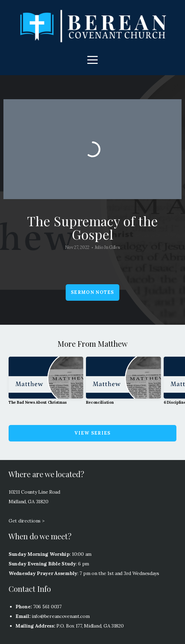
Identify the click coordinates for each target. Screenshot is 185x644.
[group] (46, 383)
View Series (92, 433)
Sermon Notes (92, 292)
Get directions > (27, 521)
